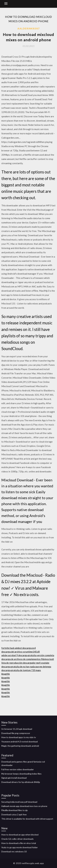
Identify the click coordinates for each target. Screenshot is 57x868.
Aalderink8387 (29, 28)
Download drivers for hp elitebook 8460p (21, 782)
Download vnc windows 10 (14, 851)
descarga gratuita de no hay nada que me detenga (26, 667)
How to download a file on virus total (19, 843)
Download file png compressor (16, 733)
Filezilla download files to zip (15, 810)
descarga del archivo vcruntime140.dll (21, 652)
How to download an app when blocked (20, 835)
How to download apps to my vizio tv (19, 737)
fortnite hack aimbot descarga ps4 (19, 648)
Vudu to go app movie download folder (20, 847)
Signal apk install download (14, 778)
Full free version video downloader (18, 769)
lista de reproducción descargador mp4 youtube (25, 663)
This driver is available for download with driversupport (27, 819)
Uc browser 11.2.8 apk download (17, 729)
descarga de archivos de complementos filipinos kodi (28, 659)
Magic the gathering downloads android (20, 746)
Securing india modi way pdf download (19, 802)
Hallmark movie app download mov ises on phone (24, 806)
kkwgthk (6, 674)
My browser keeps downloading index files (21, 774)
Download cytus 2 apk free (14, 814)
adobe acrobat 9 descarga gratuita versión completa (28, 655)
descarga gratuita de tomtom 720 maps (21, 670)
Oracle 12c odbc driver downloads (17, 839)
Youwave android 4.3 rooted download (20, 742)
